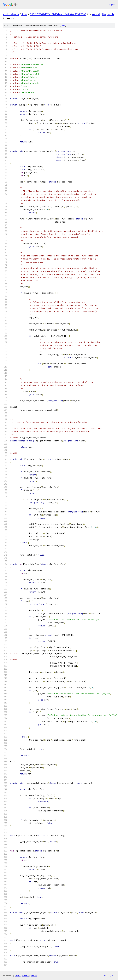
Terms (34, 975)
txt (106, 975)
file (63, 25)
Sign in (112, 5)
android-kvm (11, 14)
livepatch (108, 14)
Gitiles (18, 975)
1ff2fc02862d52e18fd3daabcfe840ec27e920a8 (58, 14)
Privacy (26, 975)
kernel (96, 14)
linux (24, 14)
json (113, 975)
